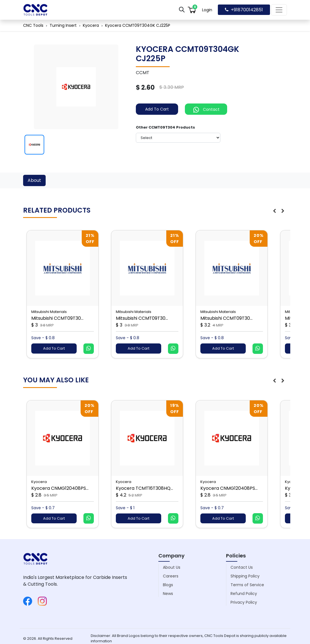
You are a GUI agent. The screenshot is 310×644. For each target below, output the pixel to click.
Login (207, 10)
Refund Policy (244, 594)
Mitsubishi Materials (49, 312)
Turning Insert (63, 25)
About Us (172, 567)
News (168, 594)
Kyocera (91, 25)
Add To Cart (157, 109)
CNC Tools (33, 25)
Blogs (168, 585)
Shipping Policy (245, 576)
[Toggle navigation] (279, 10)
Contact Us (242, 567)
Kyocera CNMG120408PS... (60, 488)
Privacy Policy (244, 602)
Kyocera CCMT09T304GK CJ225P (138, 25)
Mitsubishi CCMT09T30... (57, 318)
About (34, 180)
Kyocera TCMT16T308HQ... (144, 488)
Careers (171, 576)
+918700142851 (244, 10)
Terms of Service (247, 585)
